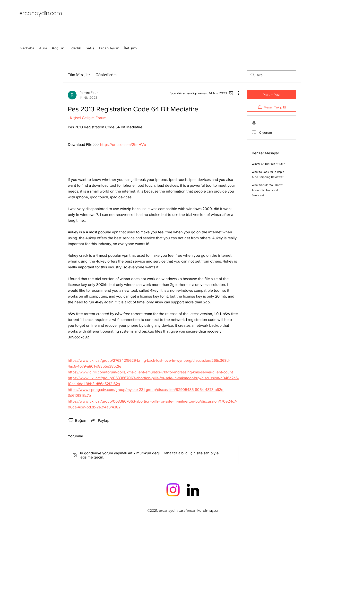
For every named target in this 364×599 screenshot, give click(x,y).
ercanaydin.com (41, 13)
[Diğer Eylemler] (236, 93)
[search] (271, 75)
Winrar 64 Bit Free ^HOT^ (268, 164)
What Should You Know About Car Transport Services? (267, 190)
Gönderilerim (106, 75)
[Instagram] (173, 490)
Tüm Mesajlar (79, 75)
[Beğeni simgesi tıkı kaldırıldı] (71, 420)
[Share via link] (99, 420)
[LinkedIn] (193, 490)
